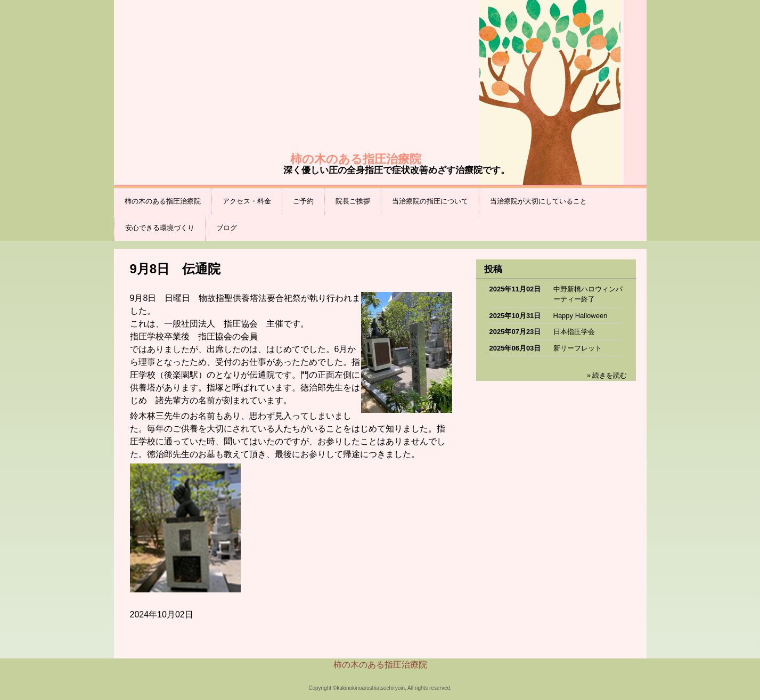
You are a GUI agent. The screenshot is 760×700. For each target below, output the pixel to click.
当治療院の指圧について (430, 201)
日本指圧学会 (574, 332)
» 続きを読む (607, 375)
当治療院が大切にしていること (538, 201)
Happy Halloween (581, 316)
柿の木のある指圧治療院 (163, 201)
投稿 (493, 269)
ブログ (227, 228)
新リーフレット (578, 348)
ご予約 (303, 201)
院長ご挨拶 (353, 201)
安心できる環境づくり (160, 228)
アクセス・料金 (247, 201)
